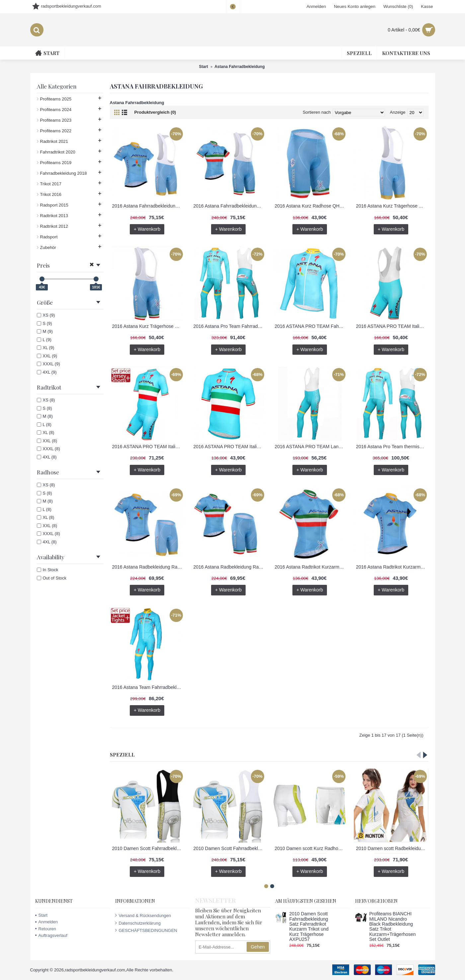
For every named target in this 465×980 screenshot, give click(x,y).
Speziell (122, 755)
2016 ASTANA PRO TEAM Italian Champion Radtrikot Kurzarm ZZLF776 (230, 447)
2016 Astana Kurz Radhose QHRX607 (311, 206)
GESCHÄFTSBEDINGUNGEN (146, 930)
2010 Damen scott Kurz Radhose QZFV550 (311, 848)
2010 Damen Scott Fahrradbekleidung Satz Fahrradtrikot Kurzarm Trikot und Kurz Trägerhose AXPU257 (148, 848)
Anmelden (47, 922)
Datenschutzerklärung (138, 923)
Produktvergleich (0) (155, 112)
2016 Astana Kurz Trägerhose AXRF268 (392, 206)
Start (41, 915)
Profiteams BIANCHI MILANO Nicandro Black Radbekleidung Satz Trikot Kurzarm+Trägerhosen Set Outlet (393, 927)
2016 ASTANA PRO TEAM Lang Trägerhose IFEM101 (311, 447)
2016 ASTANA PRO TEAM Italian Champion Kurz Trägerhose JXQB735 (392, 326)
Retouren (46, 929)
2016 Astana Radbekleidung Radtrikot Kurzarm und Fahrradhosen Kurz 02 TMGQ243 (148, 567)
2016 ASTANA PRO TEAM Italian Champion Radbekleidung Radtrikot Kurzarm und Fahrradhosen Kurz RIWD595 (148, 447)
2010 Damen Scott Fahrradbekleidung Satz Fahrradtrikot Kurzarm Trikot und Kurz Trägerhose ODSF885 (230, 848)
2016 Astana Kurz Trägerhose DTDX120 (148, 326)
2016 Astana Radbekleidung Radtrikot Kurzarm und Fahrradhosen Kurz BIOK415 (230, 567)
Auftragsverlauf (51, 935)
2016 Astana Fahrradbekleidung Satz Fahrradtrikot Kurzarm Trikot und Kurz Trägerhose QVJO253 (230, 206)
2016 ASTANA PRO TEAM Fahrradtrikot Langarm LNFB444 (311, 326)
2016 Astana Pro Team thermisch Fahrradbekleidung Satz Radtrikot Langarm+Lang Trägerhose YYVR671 (392, 447)
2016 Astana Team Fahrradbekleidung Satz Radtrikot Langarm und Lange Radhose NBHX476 (148, 687)
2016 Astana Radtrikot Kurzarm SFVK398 (392, 567)
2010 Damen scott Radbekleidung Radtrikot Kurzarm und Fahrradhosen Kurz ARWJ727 (392, 848)
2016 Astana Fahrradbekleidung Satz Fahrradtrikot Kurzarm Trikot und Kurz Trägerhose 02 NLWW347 (148, 206)
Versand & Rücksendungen (143, 915)
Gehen (258, 947)
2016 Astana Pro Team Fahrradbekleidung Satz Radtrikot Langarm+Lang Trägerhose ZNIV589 (230, 326)
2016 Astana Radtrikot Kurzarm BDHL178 (311, 567)
